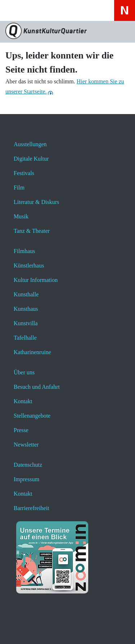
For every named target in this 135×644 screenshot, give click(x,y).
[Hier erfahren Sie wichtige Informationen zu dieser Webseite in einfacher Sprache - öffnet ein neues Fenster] (93, 10)
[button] (22, 629)
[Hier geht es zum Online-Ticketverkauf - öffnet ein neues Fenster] (74, 10)
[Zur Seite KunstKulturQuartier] (67, 32)
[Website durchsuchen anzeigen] (36, 10)
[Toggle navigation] (15, 13)
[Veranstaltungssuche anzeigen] (55, 10)
